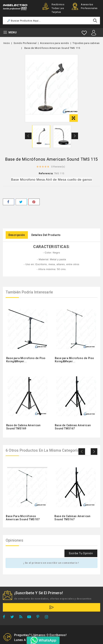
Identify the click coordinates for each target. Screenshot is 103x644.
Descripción (17, 235)
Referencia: (46, 173)
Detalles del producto (46, 235)
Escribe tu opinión (81, 553)
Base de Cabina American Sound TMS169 (23, 427)
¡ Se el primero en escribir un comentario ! (51, 563)
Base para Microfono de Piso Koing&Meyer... (26, 360)
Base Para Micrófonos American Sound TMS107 (23, 518)
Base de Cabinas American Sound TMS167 (73, 427)
